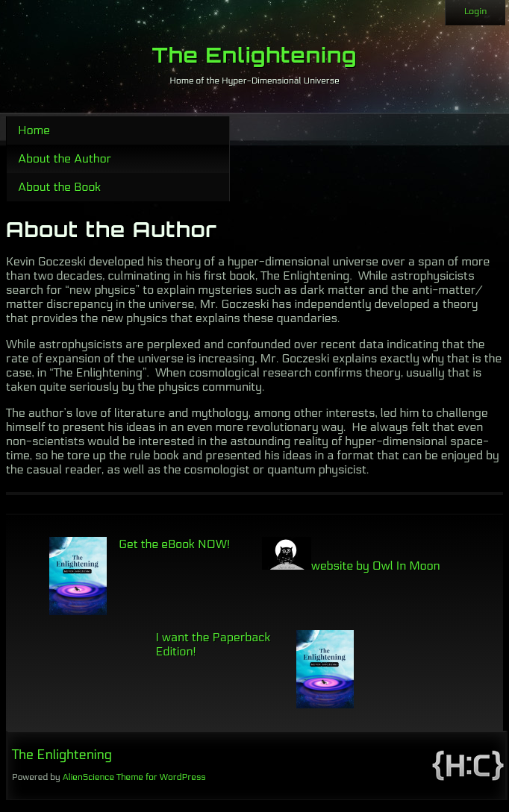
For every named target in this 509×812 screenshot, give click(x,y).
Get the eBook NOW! (174, 544)
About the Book (59, 187)
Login (475, 11)
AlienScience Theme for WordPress (134, 777)
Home (34, 130)
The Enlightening (255, 55)
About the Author (65, 158)
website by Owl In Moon (351, 566)
